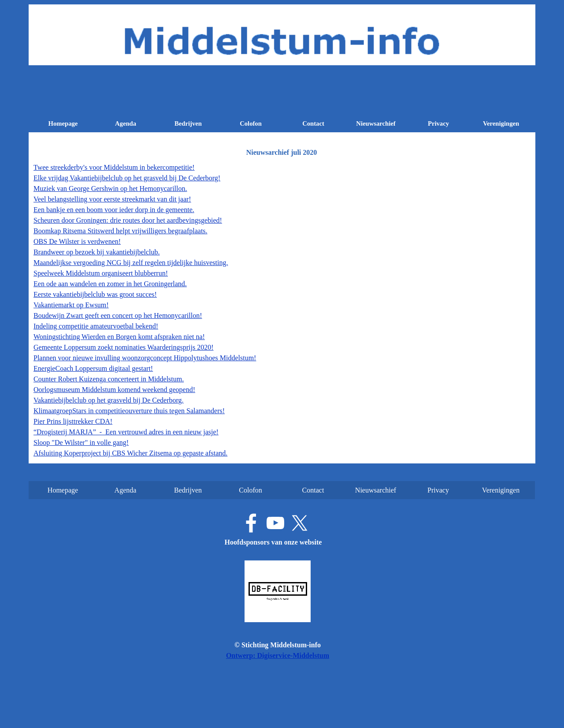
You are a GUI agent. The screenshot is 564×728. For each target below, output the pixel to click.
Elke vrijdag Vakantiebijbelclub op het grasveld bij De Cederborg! (127, 178)
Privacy (438, 123)
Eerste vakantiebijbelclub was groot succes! (95, 294)
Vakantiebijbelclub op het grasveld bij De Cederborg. (109, 400)
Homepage (63, 123)
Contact (313, 123)
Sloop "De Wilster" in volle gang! (81, 442)
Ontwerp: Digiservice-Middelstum (278, 655)
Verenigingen (501, 123)
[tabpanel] (282, 310)
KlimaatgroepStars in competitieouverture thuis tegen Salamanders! (129, 411)
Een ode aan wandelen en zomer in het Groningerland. (110, 284)
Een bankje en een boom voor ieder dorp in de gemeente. (114, 210)
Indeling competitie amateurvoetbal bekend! (96, 326)
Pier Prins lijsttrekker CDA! (73, 421)
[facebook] (251, 523)
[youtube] (275, 523)
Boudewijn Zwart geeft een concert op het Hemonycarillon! (118, 315)
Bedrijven (188, 123)
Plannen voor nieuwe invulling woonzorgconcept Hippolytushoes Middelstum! (145, 358)
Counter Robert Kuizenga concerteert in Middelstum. (109, 379)
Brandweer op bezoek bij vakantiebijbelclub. (97, 252)
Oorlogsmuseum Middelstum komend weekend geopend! (114, 390)
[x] (300, 523)
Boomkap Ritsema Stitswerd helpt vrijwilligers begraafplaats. (121, 231)
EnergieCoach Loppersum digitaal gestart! (93, 368)
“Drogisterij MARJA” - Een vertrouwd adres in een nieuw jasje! (126, 432)
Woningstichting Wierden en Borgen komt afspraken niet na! (119, 337)
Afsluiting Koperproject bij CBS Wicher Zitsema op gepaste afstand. (130, 453)
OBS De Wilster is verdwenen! (77, 241)
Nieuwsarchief (376, 123)
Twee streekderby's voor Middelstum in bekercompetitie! (114, 167)
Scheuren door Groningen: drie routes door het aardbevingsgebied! (128, 220)
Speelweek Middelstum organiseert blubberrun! (101, 273)
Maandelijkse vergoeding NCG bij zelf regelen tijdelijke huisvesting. (131, 263)
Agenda (126, 123)
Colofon (251, 123)
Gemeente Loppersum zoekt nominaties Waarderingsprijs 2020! (124, 347)
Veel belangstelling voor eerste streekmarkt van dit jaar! (112, 199)
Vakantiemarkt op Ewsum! (71, 305)
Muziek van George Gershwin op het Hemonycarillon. (110, 189)
